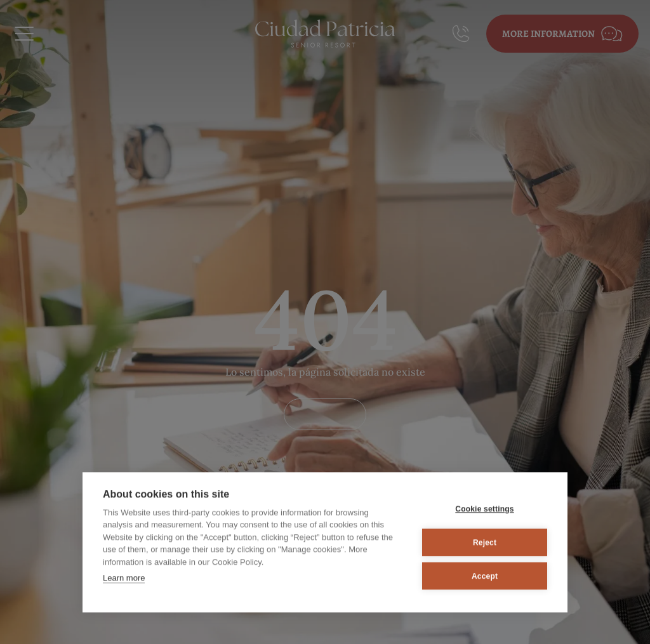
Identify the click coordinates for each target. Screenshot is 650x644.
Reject (485, 541)
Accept (485, 575)
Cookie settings (484, 508)
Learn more (124, 577)
